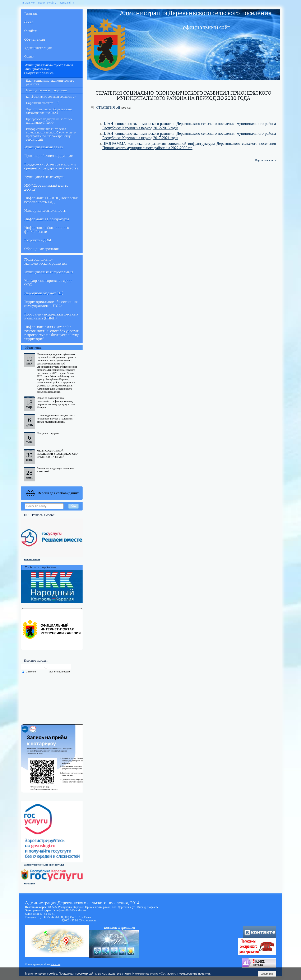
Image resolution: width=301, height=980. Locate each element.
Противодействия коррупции (49, 156)
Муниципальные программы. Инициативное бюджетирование (49, 69)
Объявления (35, 39)
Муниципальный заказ (44, 147)
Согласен (267, 974)
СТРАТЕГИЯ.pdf (108, 107)
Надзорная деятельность (45, 211)
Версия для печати (266, 160)
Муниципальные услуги (44, 177)
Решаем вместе (32, 559)
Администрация (38, 48)
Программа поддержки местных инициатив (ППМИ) (49, 121)
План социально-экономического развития (50, 82)
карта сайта (67, 3)
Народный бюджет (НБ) (43, 103)
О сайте (31, 31)
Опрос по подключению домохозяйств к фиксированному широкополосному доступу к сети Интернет (56, 403)
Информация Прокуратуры (47, 219)
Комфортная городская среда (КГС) (51, 97)
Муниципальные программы (47, 90)
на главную (28, 3)
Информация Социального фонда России (47, 230)
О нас (29, 22)
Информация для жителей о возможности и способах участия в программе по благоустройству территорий (51, 134)
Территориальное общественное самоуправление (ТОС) (49, 111)
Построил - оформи (48, 433)
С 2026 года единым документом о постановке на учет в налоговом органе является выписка (56, 419)
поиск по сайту (47, 3)
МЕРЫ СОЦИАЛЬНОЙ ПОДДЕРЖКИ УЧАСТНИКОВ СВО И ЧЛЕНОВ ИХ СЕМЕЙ (57, 454)
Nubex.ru (55, 964)
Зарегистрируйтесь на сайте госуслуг (44, 865)
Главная (31, 14)
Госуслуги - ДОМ (38, 240)
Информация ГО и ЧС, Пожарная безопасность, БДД (51, 200)
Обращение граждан (42, 249)
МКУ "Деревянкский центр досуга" (46, 187)
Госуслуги (29, 884)
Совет (29, 57)
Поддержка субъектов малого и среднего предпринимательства (51, 166)
